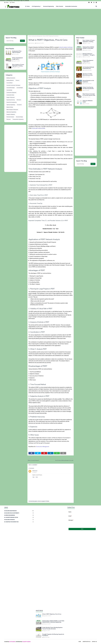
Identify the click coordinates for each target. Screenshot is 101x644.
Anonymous (32, 43)
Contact (12, 2)
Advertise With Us (87, 642)
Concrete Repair (20, 88)
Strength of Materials (11, 114)
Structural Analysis (10, 117)
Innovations (19, 105)
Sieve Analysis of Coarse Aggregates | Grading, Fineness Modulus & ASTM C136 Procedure (18, 65)
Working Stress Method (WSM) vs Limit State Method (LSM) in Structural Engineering (88, 48)
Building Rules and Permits (20, 513)
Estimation (19, 100)
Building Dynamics (20, 520)
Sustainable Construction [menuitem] (71, 6)
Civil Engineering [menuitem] (36, 6)
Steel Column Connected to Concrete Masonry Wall (89, 95)
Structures (9, 119)
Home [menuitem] (27, 6)
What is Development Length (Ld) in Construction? (17, 59)
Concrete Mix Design (11, 88)
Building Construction (11, 78)
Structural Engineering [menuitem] (48, 6)
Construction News (10, 95)
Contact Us (94, 642)
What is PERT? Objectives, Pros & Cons (52, 614)
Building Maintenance (20, 511)
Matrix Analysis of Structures (12, 110)
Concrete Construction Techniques (13, 85)
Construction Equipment (11, 93)
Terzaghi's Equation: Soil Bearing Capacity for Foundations (53, 635)
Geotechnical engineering (12, 102)
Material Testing (10, 107)
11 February (34, 472)
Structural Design (19, 117)
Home (6, 2)
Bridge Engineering (20, 515)
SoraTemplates (12, 642)
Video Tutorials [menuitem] (59, 6)
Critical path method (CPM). (38, 128)
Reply (34, 477)
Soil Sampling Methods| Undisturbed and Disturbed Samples (88, 68)
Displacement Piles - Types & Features (17, 52)
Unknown (35, 471)
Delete (37, 477)
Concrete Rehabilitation (20, 517)
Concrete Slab (9, 90)
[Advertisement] (48, 22)
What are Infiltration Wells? (88, 101)
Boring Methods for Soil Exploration (88, 81)
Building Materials (10, 80)
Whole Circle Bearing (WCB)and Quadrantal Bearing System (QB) (88, 88)
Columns (17, 80)
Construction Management (37, 36)
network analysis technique (66, 47)
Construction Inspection (20, 522)
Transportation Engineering (18, 119)
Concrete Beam (10, 83)
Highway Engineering (11, 105)
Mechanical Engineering (11, 112)
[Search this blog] (13, 41)
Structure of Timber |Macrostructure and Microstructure (87, 75)
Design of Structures (11, 97)
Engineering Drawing (11, 100)
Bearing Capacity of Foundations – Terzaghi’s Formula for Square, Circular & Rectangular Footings (89, 54)
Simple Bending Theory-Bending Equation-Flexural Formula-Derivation (53, 628)
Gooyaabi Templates (26, 642)
